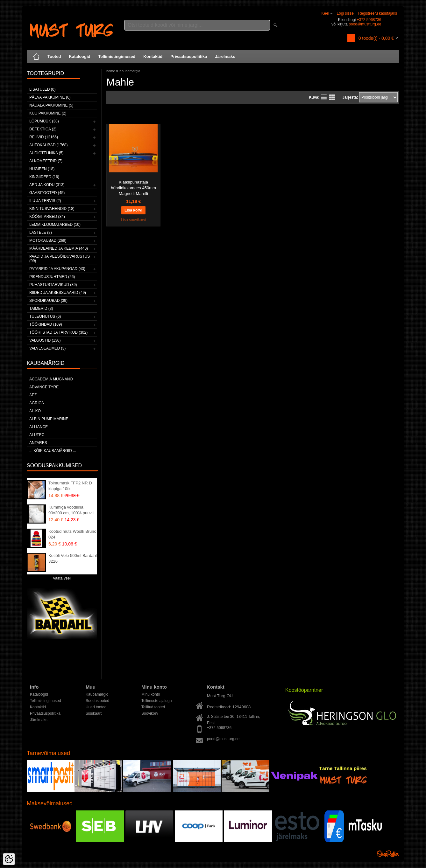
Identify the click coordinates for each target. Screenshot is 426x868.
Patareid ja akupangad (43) (57, 269)
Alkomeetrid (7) (46, 161)
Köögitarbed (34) (47, 217)
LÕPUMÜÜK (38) (44, 121)
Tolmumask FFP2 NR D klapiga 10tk (70, 486)
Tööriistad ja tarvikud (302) (58, 332)
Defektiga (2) (43, 129)
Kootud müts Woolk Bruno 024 (72, 534)
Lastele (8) (41, 233)
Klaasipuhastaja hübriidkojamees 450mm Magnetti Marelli (133, 188)
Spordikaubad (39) (48, 301)
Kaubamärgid (130, 71)
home (111, 71)
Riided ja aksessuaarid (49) (58, 293)
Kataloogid (79, 56)
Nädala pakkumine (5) (51, 105)
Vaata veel (62, 578)
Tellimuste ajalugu (156, 701)
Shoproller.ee (388, 854)
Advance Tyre (44, 387)
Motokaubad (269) (48, 240)
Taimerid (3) (41, 309)
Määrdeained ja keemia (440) (59, 248)
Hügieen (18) (42, 169)
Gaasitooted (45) (47, 193)
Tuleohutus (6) (45, 316)
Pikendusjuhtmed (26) (52, 277)
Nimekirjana (324, 97)
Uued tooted (96, 707)
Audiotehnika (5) (46, 153)
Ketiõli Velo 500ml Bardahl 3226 (73, 558)
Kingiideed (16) (44, 177)
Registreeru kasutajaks (378, 13)
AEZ (33, 395)
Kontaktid (153, 56)
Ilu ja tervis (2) (45, 201)
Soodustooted (97, 701)
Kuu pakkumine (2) (48, 113)
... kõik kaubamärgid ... (53, 451)
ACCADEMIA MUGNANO (51, 379)
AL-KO (35, 411)
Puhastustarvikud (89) (53, 285)
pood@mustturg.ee (365, 24)
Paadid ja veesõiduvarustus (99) (60, 259)
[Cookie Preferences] (9, 859)
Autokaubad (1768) (49, 145)
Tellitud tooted (153, 707)
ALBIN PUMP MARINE (49, 419)
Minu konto (151, 694)
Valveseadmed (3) (47, 348)
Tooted (54, 56)
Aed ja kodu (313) (47, 185)
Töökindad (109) (46, 324)
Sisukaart (94, 713)
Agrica (37, 403)
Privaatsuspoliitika (189, 56)
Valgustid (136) (45, 340)
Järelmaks (225, 56)
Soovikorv (150, 713)
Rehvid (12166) (44, 137)
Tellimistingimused (117, 56)
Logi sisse (345, 13)
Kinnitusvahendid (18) (52, 209)
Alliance (39, 427)
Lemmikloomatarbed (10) (55, 225)
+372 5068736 (369, 20)
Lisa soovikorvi (134, 220)
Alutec (37, 435)
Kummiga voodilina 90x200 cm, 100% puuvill (71, 510)
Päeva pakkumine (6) (50, 97)
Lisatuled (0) (42, 89)
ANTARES (38, 443)
